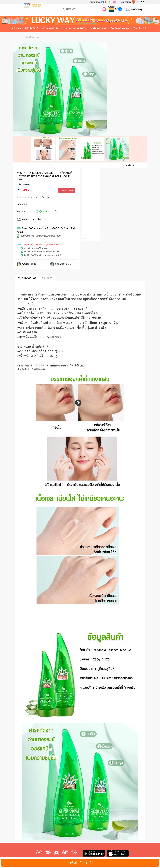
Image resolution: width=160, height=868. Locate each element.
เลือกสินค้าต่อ (29, 37)
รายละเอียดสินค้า (27, 276)
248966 (26, 183)
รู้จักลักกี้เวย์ (32, 28)
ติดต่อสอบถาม (98, 28)
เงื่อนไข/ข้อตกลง (119, 28)
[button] (87, 237)
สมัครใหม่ (125, 2)
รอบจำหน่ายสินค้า (76, 28)
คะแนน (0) (48, 276)
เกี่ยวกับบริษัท (140, 28)
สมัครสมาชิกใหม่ (51, 28)
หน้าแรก (16, 28)
